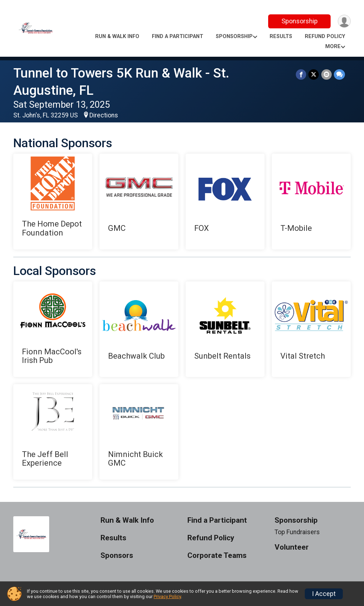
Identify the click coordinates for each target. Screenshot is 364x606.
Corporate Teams (217, 556)
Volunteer (292, 547)
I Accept (324, 594)
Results (281, 36)
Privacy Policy (167, 596)
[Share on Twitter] (314, 74)
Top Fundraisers (297, 532)
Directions (104, 115)
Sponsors (117, 556)
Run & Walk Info (117, 36)
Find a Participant (178, 36)
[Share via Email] (326, 74)
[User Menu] (344, 21)
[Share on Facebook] (301, 74)
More (333, 46)
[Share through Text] (339, 74)
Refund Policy (325, 36)
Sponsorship (299, 21)
